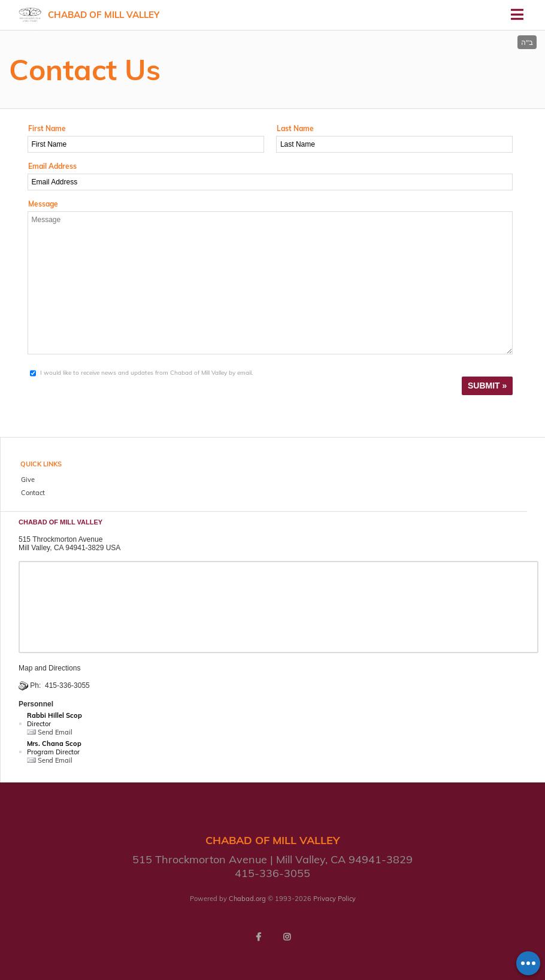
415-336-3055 (67, 685)
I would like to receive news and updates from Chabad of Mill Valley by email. (146, 373)
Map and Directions (49, 668)
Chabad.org (247, 899)
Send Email (50, 732)
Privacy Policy (334, 899)
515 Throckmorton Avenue (60, 539)
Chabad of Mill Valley (104, 15)
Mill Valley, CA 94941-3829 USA (69, 548)
